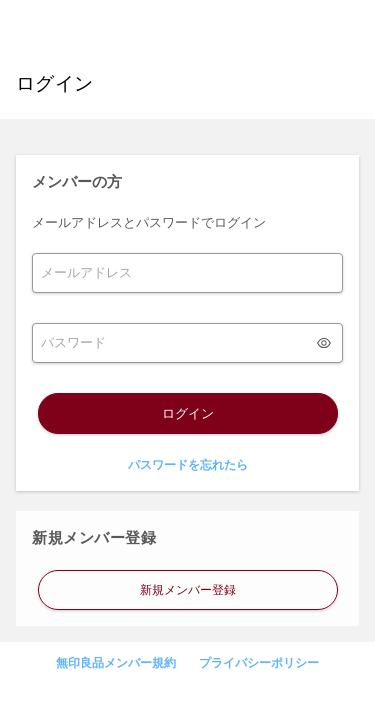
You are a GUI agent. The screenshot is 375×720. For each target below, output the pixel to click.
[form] (187, 273)
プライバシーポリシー (259, 663)
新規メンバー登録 (188, 590)
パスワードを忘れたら (188, 465)
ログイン (188, 413)
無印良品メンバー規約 (116, 663)
